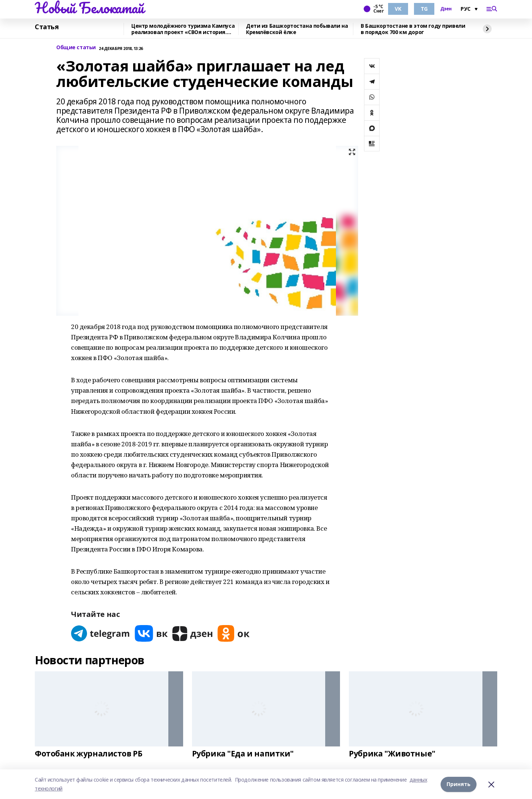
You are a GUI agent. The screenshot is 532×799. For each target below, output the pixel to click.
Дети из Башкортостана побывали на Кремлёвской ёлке (297, 29)
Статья (47, 27)
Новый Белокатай (89, 8)
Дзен (446, 9)
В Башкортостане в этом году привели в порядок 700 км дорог (413, 29)
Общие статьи (76, 48)
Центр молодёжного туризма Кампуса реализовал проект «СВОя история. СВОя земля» (183, 29)
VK (398, 9)
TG (424, 9)
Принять (459, 784)
